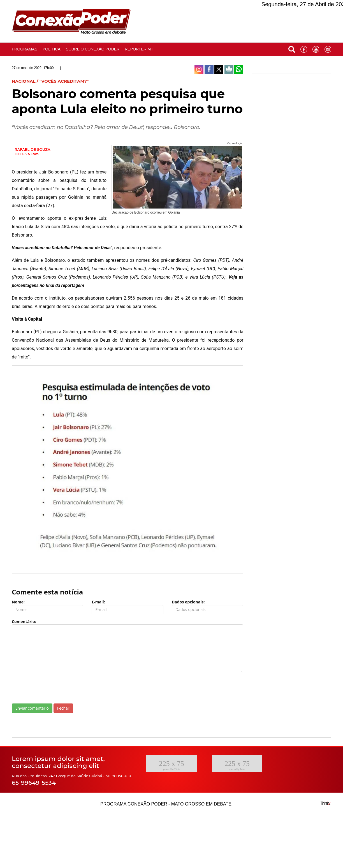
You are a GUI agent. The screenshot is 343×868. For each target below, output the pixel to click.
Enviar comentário (32, 708)
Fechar (63, 708)
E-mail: (98, 602)
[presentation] (54, 688)
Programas (25, 49)
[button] (292, 48)
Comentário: (24, 622)
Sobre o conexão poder (93, 49)
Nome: (18, 602)
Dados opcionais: (188, 602)
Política (52, 49)
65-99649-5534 (34, 783)
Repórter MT (139, 49)
